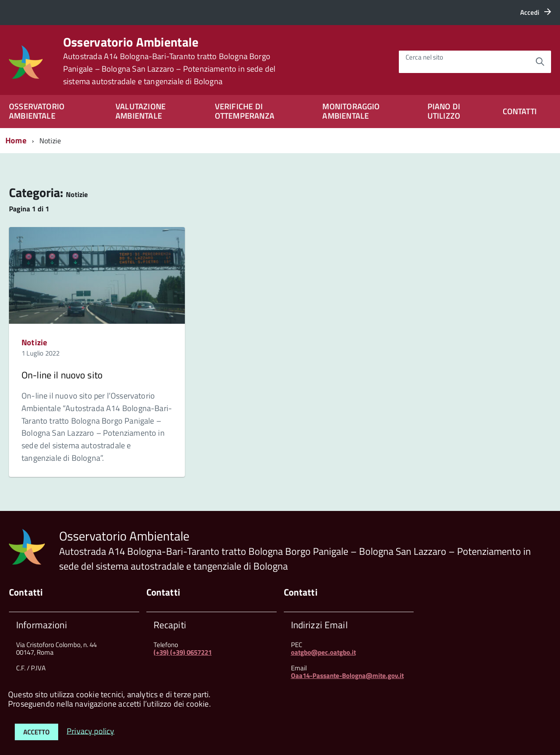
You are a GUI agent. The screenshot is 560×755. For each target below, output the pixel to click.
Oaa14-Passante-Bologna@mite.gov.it (347, 676)
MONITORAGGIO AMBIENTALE (351, 111)
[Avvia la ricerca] (540, 62)
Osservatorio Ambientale (169, 61)
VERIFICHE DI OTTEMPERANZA (245, 111)
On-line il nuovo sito (62, 375)
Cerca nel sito (424, 57)
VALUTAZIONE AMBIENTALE (141, 111)
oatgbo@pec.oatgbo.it (323, 652)
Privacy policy (91, 731)
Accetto (36, 732)
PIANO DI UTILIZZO (444, 111)
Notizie (34, 342)
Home (16, 140)
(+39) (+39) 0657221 (183, 652)
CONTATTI (520, 111)
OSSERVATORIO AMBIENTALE (37, 111)
